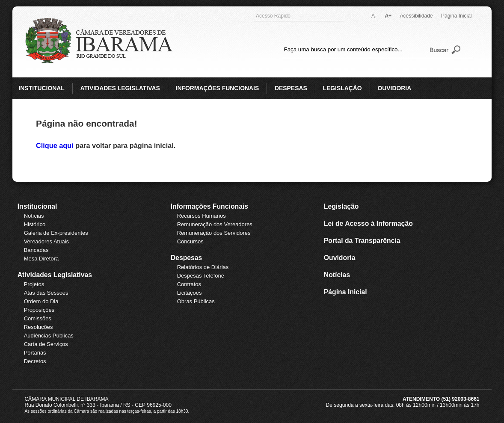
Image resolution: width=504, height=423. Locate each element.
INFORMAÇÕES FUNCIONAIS (218, 88)
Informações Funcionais (209, 206)
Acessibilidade (417, 16)
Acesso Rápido (298, 16)
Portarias (35, 353)
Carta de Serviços (46, 344)
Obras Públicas (196, 301)
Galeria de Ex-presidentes (56, 233)
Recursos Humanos (202, 216)
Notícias (34, 216)
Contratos (189, 284)
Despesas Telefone (201, 276)
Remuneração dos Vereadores (215, 224)
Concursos (190, 241)
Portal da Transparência (362, 241)
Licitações (190, 293)
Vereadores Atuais (46, 241)
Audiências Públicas (49, 336)
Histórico (35, 224)
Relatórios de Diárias (203, 267)
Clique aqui (56, 145)
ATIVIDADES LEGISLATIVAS (120, 88)
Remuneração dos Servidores (214, 233)
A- (374, 16)
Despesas (187, 258)
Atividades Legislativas (55, 275)
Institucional (37, 206)
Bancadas (36, 250)
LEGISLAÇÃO (342, 88)
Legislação (341, 206)
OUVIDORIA (394, 88)
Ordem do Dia (41, 301)
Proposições (39, 310)
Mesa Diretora (42, 259)
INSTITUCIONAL (41, 88)
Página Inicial (457, 16)
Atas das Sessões (46, 293)
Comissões (38, 318)
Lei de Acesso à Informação (368, 223)
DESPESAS (291, 88)
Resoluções (39, 327)
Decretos (35, 361)
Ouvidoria (340, 258)
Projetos (34, 284)
